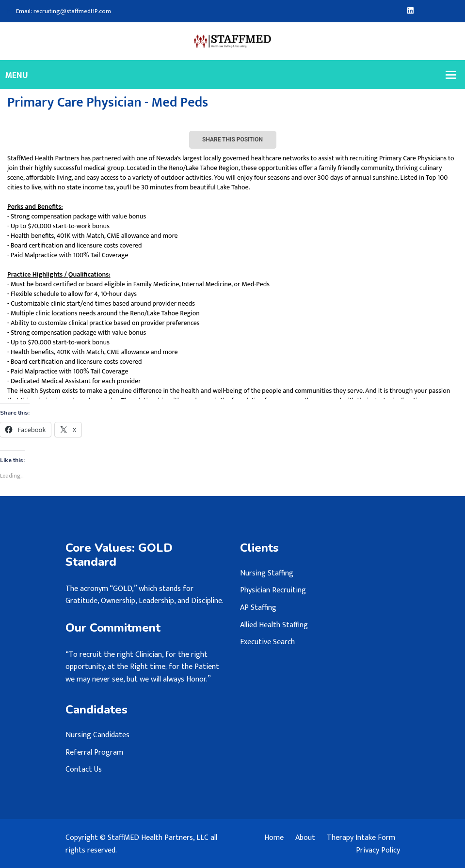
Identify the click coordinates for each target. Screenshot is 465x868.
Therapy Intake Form (361, 838)
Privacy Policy (378, 851)
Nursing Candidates (97, 735)
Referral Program (94, 752)
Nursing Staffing (267, 573)
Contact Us (84, 769)
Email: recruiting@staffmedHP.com (59, 11)
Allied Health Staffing (274, 625)
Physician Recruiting (273, 590)
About (305, 838)
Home (274, 838)
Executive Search (267, 642)
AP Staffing (258, 608)
